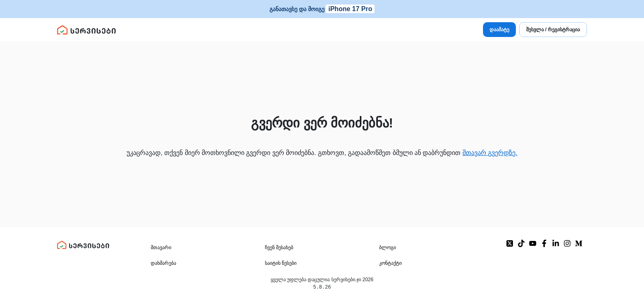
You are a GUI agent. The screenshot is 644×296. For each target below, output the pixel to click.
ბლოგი (388, 248)
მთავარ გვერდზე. (490, 153)
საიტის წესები (281, 264)
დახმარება (163, 264)
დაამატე (499, 30)
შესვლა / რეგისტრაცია (553, 30)
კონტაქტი (390, 264)
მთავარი (161, 248)
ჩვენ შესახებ (279, 248)
